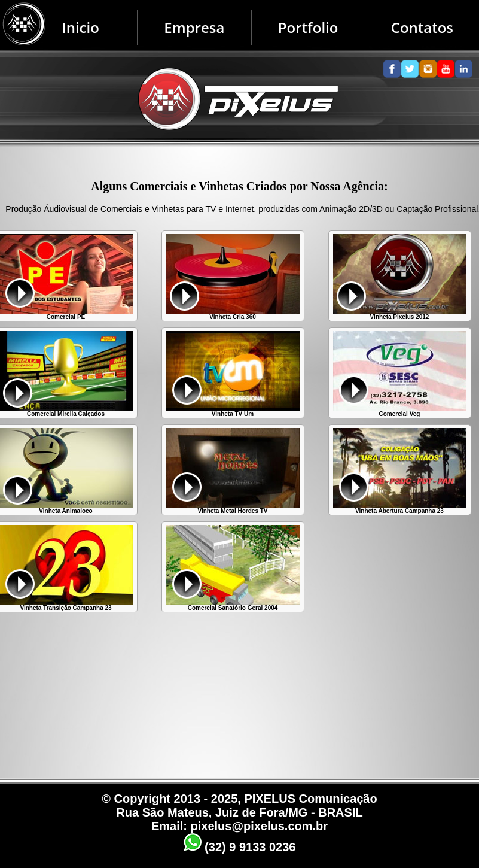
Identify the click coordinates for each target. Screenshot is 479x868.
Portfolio (308, 27)
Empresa (194, 27)
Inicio (80, 27)
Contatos (422, 27)
